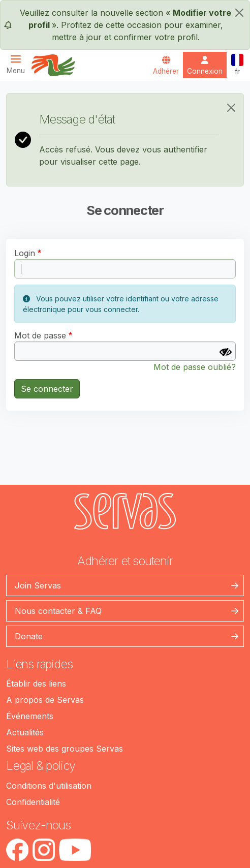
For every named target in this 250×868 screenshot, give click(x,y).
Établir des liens (36, 684)
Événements (30, 716)
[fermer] (239, 13)
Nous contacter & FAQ (58, 611)
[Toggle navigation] (19, 64)
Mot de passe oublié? (195, 367)
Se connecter (47, 389)
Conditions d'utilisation (49, 786)
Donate (29, 636)
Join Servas (38, 585)
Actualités (25, 732)
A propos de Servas (45, 700)
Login (25, 253)
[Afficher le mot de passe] (226, 352)
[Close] (231, 108)
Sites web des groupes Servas (65, 749)
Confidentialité (33, 802)
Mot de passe (40, 335)
